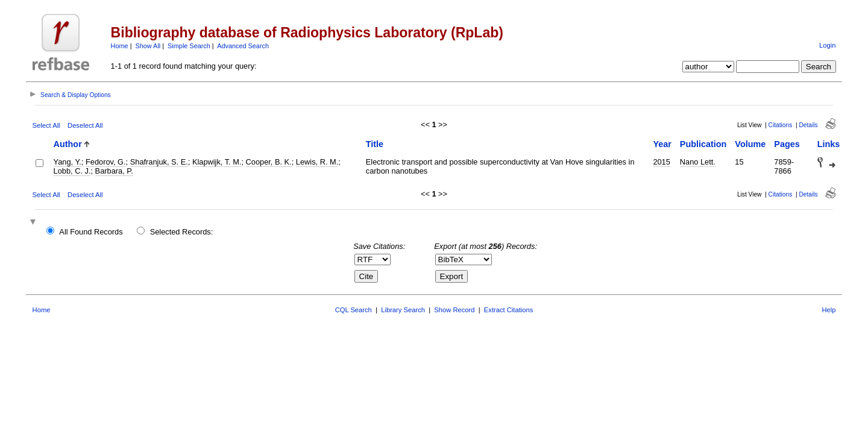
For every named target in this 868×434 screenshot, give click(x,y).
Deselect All (85, 125)
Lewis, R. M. (317, 162)
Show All (148, 46)
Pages (787, 144)
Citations (781, 125)
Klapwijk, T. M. (217, 162)
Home (120, 46)
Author (68, 144)
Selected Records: (182, 232)
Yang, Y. (68, 162)
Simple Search (189, 46)
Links (829, 144)
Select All (46, 125)
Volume (750, 144)
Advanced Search (243, 46)
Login (827, 45)
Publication (703, 144)
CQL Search (354, 310)
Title (375, 144)
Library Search (403, 310)
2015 (661, 162)
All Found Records (91, 232)
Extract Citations (508, 310)
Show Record (454, 310)
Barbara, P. (114, 171)
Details (808, 125)
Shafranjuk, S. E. (159, 162)
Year (662, 144)
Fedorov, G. (106, 162)
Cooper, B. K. (269, 162)
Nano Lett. (698, 162)
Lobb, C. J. (72, 171)
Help (829, 310)
